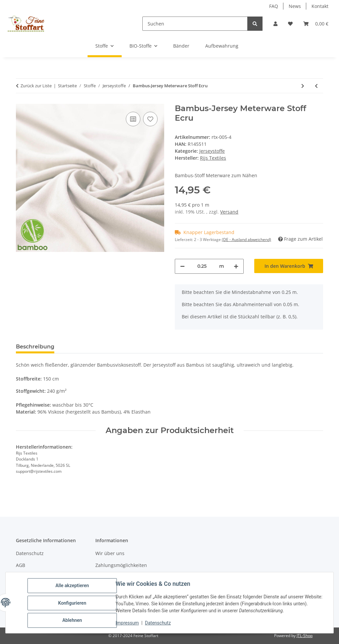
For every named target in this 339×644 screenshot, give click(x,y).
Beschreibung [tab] (35, 347)
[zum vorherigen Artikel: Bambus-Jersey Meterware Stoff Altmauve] (316, 86)
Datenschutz (159, 624)
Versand (229, 212)
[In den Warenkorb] (289, 266)
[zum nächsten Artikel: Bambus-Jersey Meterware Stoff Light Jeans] (303, 86)
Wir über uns (110, 553)
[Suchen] (195, 24)
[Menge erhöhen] (236, 266)
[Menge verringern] (182, 266)
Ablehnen (73, 621)
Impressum (128, 624)
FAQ (274, 6)
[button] (275, 24)
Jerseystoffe (212, 151)
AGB (21, 565)
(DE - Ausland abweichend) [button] (246, 240)
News (295, 6)
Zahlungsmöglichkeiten (121, 565)
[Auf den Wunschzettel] (150, 119)
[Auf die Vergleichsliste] (133, 119)
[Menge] (202, 266)
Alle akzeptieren (73, 586)
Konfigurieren (73, 603)
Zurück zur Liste (36, 86)
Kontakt (320, 6)
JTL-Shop (305, 636)
